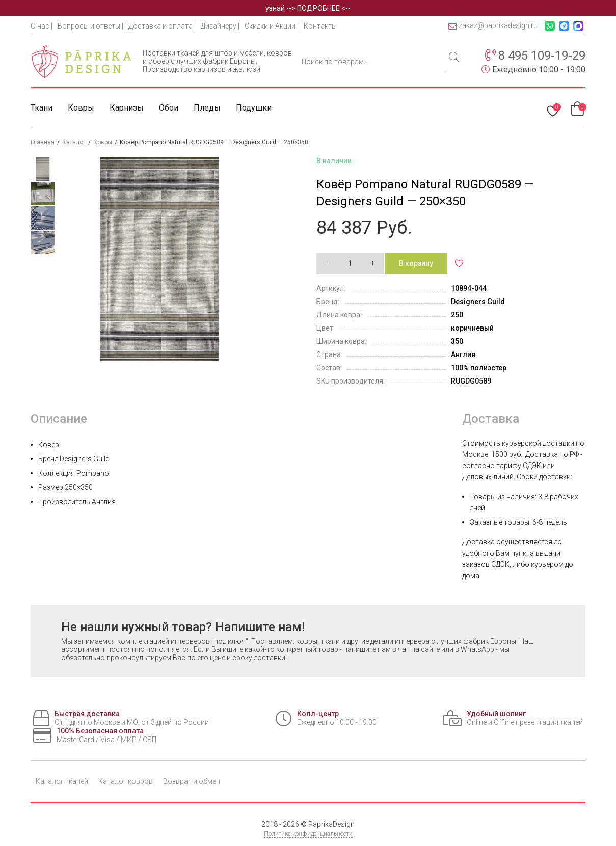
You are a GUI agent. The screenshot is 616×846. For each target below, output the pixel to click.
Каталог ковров (126, 781)
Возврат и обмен (192, 781)
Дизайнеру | (220, 26)
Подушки (254, 108)
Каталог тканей (62, 781)
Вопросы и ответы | (90, 26)
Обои (169, 108)
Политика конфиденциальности (308, 834)
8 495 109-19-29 (542, 56)
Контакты (320, 26)
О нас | (42, 26)
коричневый (472, 328)
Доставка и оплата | (162, 26)
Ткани (42, 108)
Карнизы (127, 108)
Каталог (74, 142)
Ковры (81, 108)
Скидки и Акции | (272, 26)
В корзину (416, 263)
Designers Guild (478, 302)
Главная (43, 142)
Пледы (207, 108)
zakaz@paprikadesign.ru (493, 26)
